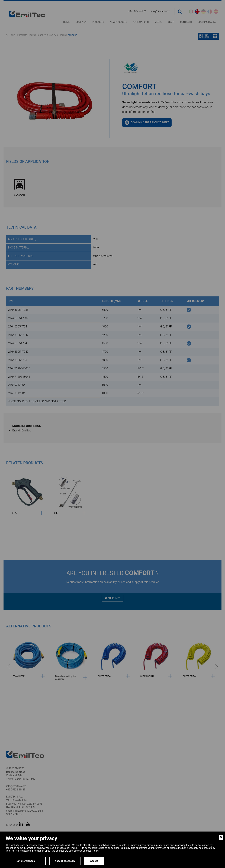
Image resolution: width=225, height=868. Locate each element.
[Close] (221, 838)
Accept (94, 861)
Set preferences (26, 861)
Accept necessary (65, 861)
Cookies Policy (90, 851)
